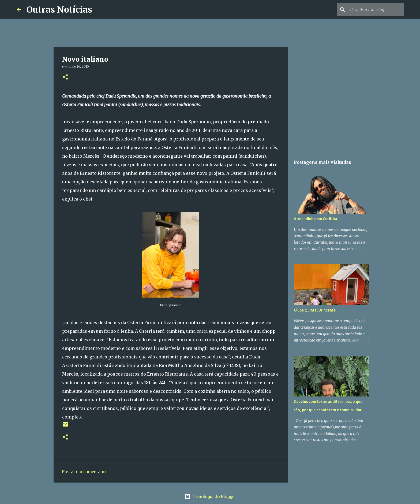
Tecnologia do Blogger (210, 496)
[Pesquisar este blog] (376, 10)
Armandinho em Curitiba (315, 219)
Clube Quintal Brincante (315, 310)
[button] (65, 77)
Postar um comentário (84, 472)
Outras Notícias (59, 10)
